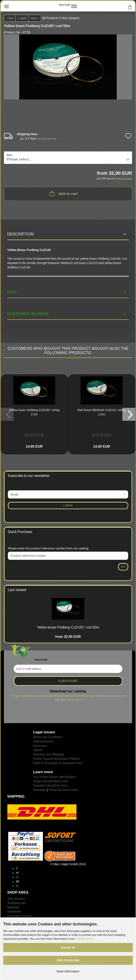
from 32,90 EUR (68, 637)
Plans (58, 700)
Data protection (43, 741)
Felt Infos (61, 786)
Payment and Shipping (48, 754)
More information (68, 971)
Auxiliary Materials (89, 696)
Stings (72, 696)
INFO (12, 292)
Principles (40, 790)
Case (47, 696)
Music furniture (73, 700)
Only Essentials (68, 960)
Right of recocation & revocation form (58, 763)
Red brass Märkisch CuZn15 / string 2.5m (101, 412)
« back (22, 18)
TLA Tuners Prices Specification (55, 777)
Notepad (13, 907)
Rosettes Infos (43, 786)
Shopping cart (16, 903)
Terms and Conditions (48, 737)
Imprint (38, 750)
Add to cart (63, 193)
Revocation (40, 746)
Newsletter (14, 912)
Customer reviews (28, 314)
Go (123, 567)
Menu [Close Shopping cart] (6, 6)
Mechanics (34, 696)
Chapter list (18, 696)
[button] (129, 414)
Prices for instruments (63, 790)
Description (20, 234)
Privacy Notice (85, 939)
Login (68, 505)
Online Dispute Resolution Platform (57, 759)
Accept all (68, 948)
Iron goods (59, 696)
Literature (118, 696)
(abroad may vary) (47, 139)
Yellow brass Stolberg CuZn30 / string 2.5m (34, 412)
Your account (16, 899)
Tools (106, 696)
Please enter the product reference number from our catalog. (49, 548)
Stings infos (41, 781)
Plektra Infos (60, 781)
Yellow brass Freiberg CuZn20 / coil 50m (68, 627)
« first (10, 18)
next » (35, 18)
